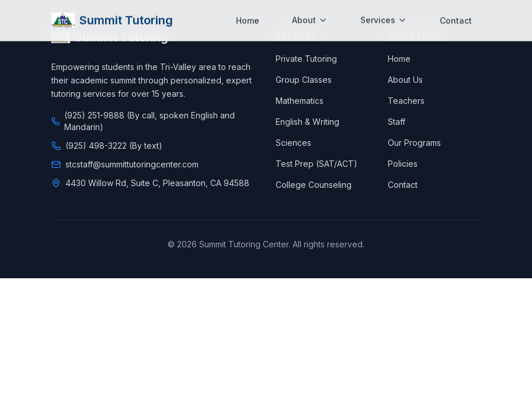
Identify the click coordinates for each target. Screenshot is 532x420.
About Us (405, 80)
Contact (403, 185)
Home (399, 59)
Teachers (406, 101)
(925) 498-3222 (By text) (114, 146)
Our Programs (414, 143)
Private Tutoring (306, 59)
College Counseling (314, 185)
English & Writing (307, 122)
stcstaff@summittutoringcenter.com (132, 164)
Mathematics (300, 101)
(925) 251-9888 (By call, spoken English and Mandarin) (149, 121)
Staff (397, 122)
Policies (403, 164)
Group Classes (304, 80)
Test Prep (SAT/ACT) (317, 164)
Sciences (293, 143)
